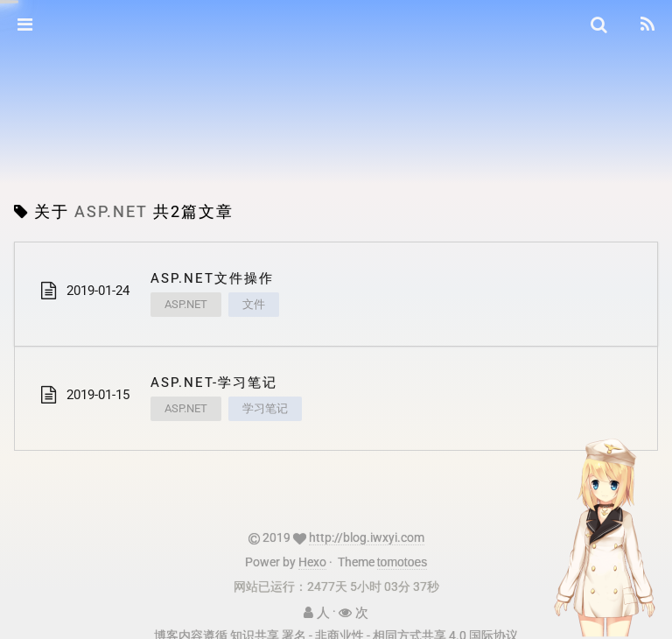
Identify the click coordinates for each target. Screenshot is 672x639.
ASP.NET (186, 304)
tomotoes (402, 562)
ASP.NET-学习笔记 (214, 383)
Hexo (312, 562)
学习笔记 (265, 408)
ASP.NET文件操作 (212, 278)
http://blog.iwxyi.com (367, 537)
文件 (254, 304)
